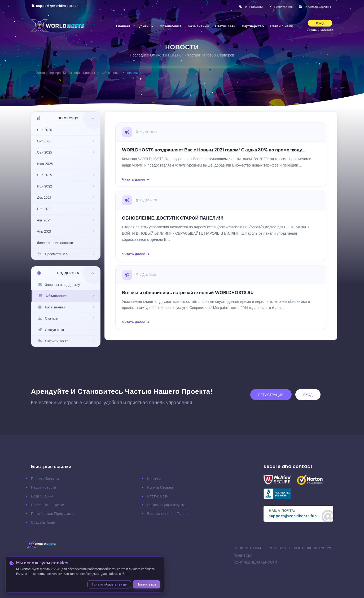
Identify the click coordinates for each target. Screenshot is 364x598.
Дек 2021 (44, 197)
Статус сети (225, 26)
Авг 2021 (44, 220)
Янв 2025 (45, 175)
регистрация (271, 395)
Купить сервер (160, 487)
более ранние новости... (56, 243)
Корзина (154, 479)
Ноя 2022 (45, 186)
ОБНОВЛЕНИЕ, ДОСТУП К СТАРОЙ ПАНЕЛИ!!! (173, 218)
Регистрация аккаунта (166, 505)
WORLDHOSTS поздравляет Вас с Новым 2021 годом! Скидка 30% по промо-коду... (214, 150)
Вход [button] (320, 23)
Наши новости (44, 487)
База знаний (198, 26)
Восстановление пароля (168, 514)
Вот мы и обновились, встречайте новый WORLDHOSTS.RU (188, 293)
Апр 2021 (44, 231)
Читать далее (136, 179)
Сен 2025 (45, 152)
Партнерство (253, 26)
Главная (123, 26)
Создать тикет (43, 522)
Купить (145, 26)
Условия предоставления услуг (301, 548)
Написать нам (247, 548)
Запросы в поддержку (59, 285)
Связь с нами (282, 26)
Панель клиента (45, 479)
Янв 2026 (45, 130)
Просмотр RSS (52, 254)
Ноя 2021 (44, 209)
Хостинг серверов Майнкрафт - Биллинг (66, 73)
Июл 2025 (45, 164)
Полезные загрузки (48, 505)
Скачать (48, 318)
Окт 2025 (44, 141)
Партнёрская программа (52, 514)
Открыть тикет (53, 341)
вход (308, 395)
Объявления (170, 26)
